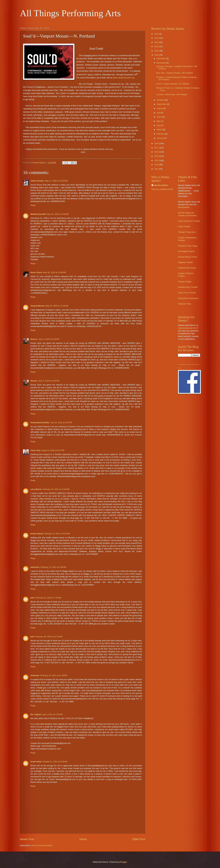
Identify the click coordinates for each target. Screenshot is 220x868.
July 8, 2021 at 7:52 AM (52, 714)
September (162, 104)
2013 (157, 165)
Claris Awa (35, 450)
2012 (157, 169)
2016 (157, 152)
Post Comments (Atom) (42, 845)
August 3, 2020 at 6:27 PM (53, 450)
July (159, 113)
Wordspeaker (184, 207)
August (160, 108)
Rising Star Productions (188, 298)
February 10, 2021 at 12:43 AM (56, 489)
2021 (157, 46)
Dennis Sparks (161, 185)
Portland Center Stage (188, 246)
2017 (157, 148)
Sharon (34, 339)
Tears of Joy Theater (187, 293)
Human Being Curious (188, 257)
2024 (157, 34)
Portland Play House (187, 268)
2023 (157, 38)
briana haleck (37, 534)
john (32, 598)
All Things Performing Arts (70, 13)
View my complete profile (162, 189)
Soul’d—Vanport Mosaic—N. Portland (172, 84)
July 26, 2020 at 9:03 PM (61, 423)
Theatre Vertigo (185, 282)
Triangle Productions (187, 232)
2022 (157, 42)
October (160, 100)
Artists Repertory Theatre (189, 221)
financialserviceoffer (40, 423)
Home (83, 839)
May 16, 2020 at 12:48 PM (54, 272)
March (160, 130)
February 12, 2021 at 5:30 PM (53, 567)
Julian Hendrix (37, 181)
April (159, 125)
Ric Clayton (36, 714)
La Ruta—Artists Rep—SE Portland (172, 94)
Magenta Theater (185, 262)
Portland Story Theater (188, 287)
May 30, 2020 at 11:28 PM (57, 306)
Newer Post (27, 839)
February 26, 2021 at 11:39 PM (54, 675)
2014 (157, 160)
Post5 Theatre (184, 227)
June (159, 117)
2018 (157, 143)
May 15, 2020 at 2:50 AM (58, 214)
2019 (157, 55)
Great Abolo (36, 762)
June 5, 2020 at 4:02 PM (49, 339)
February (161, 134)
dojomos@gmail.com (187, 328)
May (159, 121)
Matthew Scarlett (38, 214)
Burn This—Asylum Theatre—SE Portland (174, 73)
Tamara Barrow (38, 306)
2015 (157, 156)
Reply (33, 205)
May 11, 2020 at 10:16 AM (56, 181)
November (161, 63)
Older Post (139, 839)
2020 (157, 51)
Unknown (35, 675)
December (161, 59)
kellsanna (35, 567)
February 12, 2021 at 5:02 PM (57, 534)
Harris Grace (36, 272)
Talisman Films (184, 304)
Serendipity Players (186, 251)
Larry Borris (36, 489)
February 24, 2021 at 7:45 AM (48, 598)
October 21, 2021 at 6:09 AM (55, 762)
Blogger (124, 862)
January (160, 138)
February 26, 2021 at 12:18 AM (49, 637)
